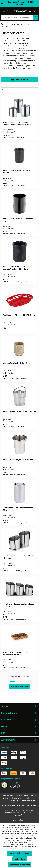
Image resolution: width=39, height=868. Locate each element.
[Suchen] (35, 17)
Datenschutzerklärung (22, 849)
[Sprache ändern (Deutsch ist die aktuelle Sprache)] (10, 11)
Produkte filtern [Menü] (20, 80)
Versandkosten (30, 805)
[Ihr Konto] (35, 11)
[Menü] (4, 11)
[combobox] (17, 17)
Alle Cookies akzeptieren (20, 865)
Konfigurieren (20, 859)
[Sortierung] (19, 90)
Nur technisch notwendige (20, 853)
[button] (19, 706)
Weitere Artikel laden (20, 687)
